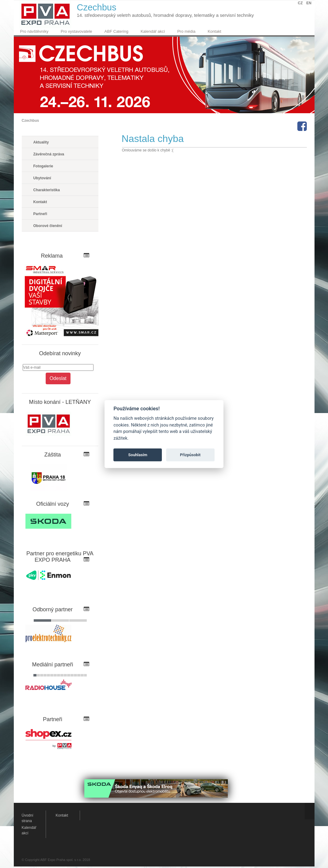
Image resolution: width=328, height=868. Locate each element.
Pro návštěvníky (34, 31)
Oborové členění (48, 226)
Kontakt (214, 31)
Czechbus (31, 121)
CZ (300, 3)
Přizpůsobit (190, 455)
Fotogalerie (43, 166)
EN (309, 3)
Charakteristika (47, 190)
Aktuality (41, 142)
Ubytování (42, 178)
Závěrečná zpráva (49, 154)
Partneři (40, 214)
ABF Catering (116, 31)
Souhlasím (138, 455)
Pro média (186, 31)
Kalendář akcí (153, 31)
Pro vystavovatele (76, 31)
